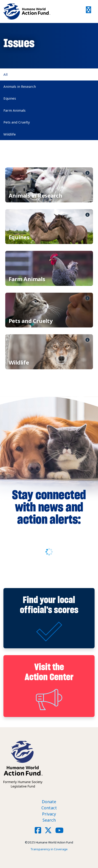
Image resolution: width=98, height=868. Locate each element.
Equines (10, 98)
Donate (49, 802)
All (5, 74)
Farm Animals (15, 110)
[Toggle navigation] (89, 11)
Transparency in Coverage (49, 849)
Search (49, 820)
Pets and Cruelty (17, 122)
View (49, 185)
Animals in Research (20, 86)
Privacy (49, 814)
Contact (49, 808)
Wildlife (10, 134)
